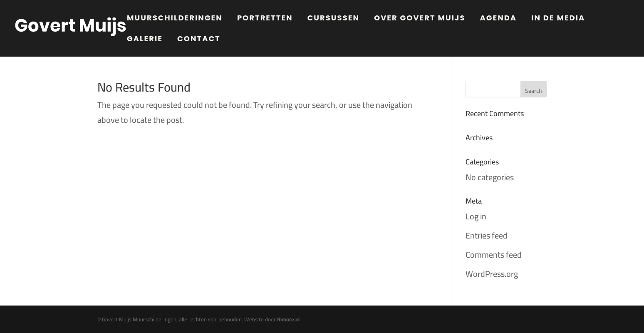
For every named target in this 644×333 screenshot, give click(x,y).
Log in (476, 216)
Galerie (145, 40)
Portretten (265, 19)
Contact (199, 40)
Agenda (499, 19)
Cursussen (333, 19)
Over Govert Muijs (420, 19)
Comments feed (494, 255)
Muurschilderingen (175, 19)
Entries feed (487, 235)
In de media (558, 19)
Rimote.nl (288, 319)
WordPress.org (492, 274)
